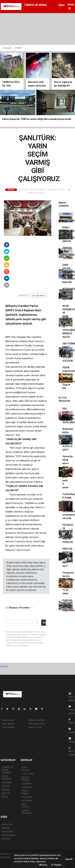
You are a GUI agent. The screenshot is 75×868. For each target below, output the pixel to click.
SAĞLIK (5, 786)
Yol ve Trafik (28, 774)
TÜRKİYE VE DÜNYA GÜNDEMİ (8, 770)
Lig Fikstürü (27, 787)
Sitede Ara (7, 824)
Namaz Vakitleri (26, 779)
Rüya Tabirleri (8, 835)
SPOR (5, 797)
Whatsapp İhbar (37, 724)
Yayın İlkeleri (8, 724)
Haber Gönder (36, 727)
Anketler (6, 828)
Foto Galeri (72, 697)
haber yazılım (7, 864)
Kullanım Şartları (37, 720)
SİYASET (19, 48)
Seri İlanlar (27, 801)
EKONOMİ (7, 783)
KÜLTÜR (6, 793)
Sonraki (4, 666)
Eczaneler (27, 783)
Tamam (56, 865)
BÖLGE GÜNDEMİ (6, 778)
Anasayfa (7, 48)
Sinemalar (27, 797)
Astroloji (6, 839)
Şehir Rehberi (25, 805)
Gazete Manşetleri (27, 812)
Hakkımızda (8, 720)
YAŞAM (5, 790)
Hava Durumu (26, 769)
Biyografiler (7, 831)
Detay (43, 865)
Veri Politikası (8, 727)
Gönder (44, 623)
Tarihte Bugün (25, 792)
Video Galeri (72, 710)
